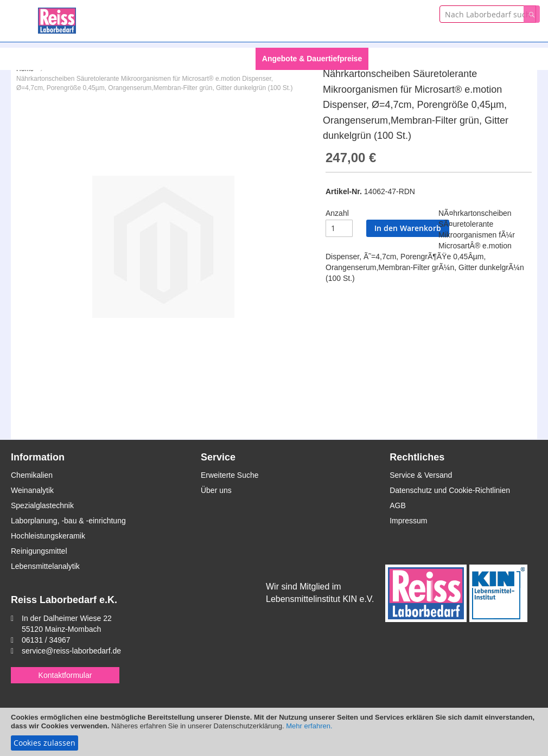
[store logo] (57, 19)
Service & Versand (421, 475)
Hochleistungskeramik (48, 536)
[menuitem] (180, 59)
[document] (274, 732)
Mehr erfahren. (309, 726)
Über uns (216, 490)
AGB (398, 505)
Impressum (408, 521)
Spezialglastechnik (42, 505)
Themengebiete (403, 59)
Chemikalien (32, 475)
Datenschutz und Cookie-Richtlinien (450, 490)
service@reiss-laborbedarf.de (71, 651)
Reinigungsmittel (39, 551)
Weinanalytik (32, 490)
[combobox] (488, 14)
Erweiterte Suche (230, 475)
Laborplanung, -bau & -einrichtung (68, 521)
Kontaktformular (65, 675)
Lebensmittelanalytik (45, 566)
